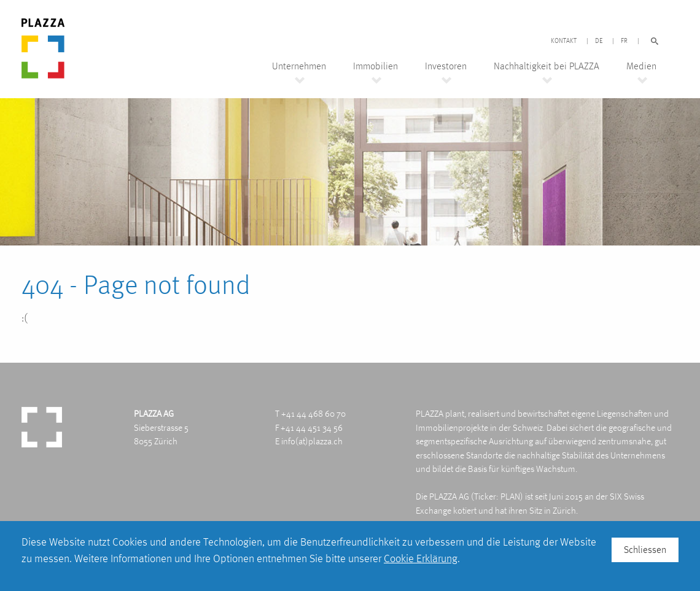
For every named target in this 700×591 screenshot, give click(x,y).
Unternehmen (299, 66)
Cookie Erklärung (421, 558)
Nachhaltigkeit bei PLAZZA (546, 66)
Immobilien (375, 66)
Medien (641, 66)
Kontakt (564, 41)
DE (599, 41)
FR (624, 41)
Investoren (446, 66)
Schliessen (645, 550)
